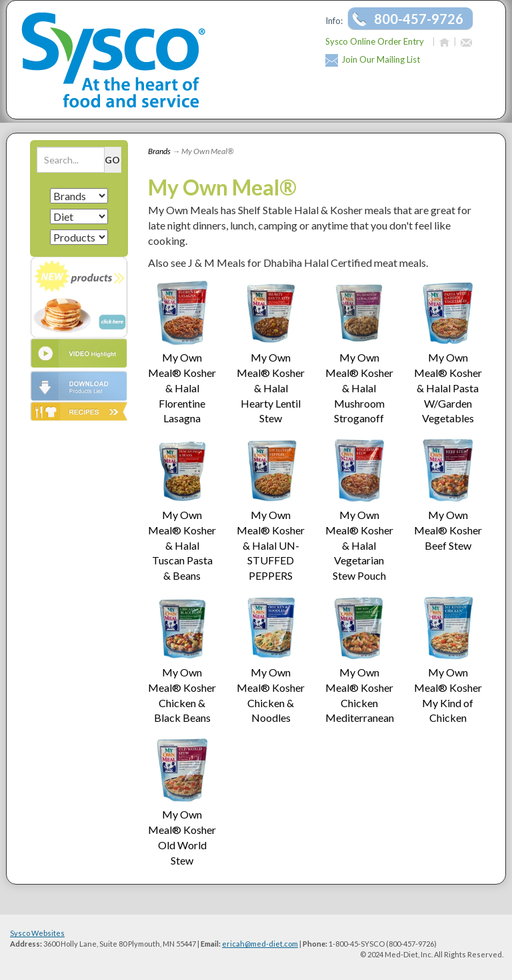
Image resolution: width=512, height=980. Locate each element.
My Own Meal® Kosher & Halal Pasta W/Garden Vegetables (448, 388)
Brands (159, 151)
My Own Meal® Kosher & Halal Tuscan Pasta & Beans (182, 545)
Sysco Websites (37, 933)
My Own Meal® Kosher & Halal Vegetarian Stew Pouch (359, 545)
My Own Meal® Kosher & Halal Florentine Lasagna (182, 388)
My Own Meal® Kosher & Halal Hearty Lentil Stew (271, 388)
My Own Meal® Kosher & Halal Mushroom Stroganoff (359, 388)
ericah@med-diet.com (260, 944)
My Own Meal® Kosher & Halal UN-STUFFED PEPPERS (271, 545)
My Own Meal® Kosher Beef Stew (448, 530)
